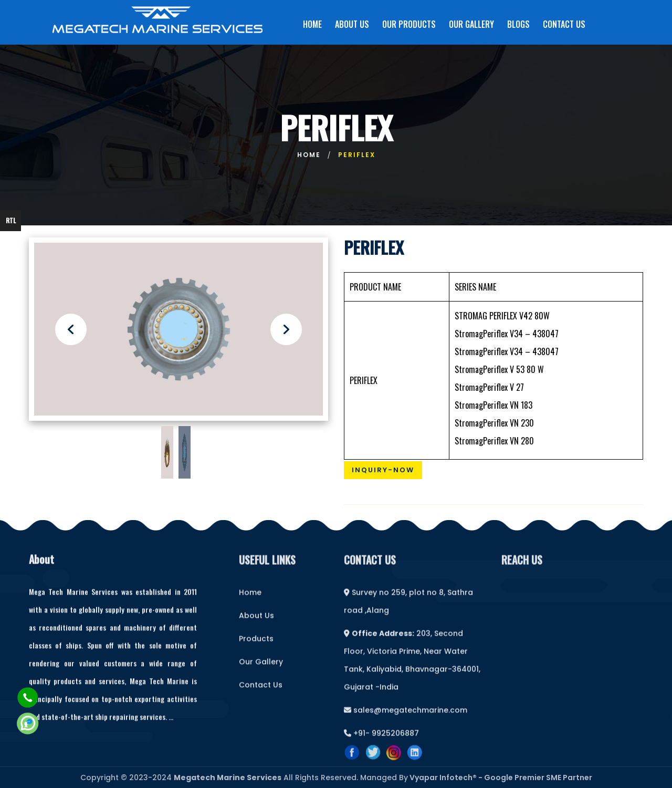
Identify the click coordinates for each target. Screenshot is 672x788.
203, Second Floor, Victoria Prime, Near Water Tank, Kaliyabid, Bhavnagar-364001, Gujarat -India (412, 668)
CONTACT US (564, 24)
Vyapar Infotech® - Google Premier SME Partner (500, 777)
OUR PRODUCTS (409, 24)
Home (309, 155)
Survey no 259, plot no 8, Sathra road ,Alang (408, 609)
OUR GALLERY (471, 24)
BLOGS (518, 24)
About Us (256, 624)
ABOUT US (352, 24)
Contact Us (261, 693)
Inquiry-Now (383, 470)
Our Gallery (261, 670)
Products (256, 647)
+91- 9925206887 (381, 741)
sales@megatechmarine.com (406, 718)
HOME (312, 24)
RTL (11, 220)
